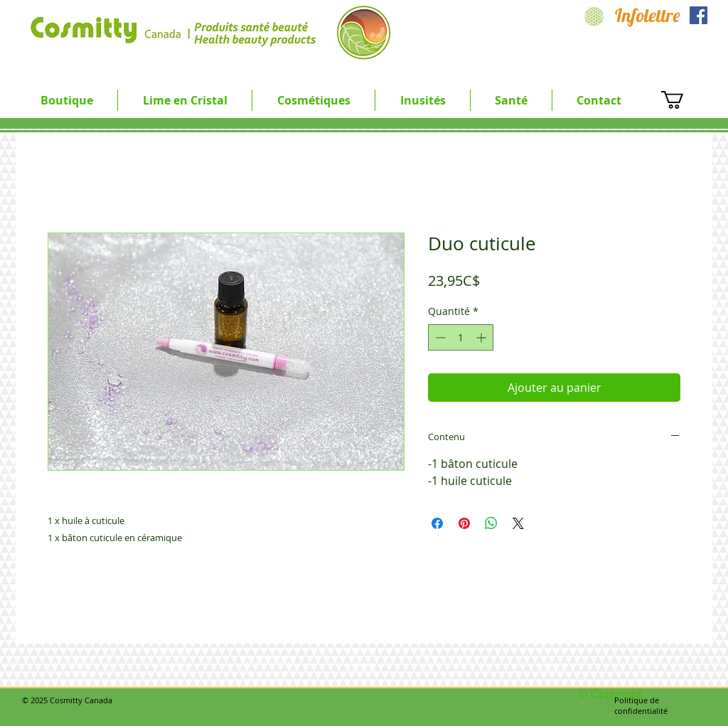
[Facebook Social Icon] (698, 15)
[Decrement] (439, 337)
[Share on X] (518, 523)
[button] (185, 100)
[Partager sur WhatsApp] (491, 523)
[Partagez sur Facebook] (437, 523)
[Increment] (482, 337)
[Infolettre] (648, 16)
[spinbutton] (461, 337)
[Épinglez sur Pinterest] (464, 523)
